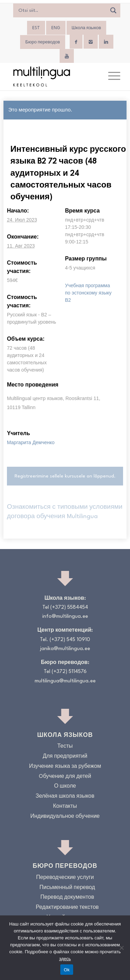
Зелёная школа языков (65, 796)
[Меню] (111, 76)
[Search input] (62, 10)
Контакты (65, 807)
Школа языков (86, 28)
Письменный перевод (67, 888)
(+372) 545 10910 (70, 640)
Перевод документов (67, 898)
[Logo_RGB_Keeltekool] (54, 76)
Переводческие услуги (65, 878)
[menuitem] (36, 28)
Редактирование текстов (67, 908)
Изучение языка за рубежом (65, 767)
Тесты (65, 746)
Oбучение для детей (65, 777)
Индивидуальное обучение (65, 817)
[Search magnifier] (113, 10)
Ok (67, 970)
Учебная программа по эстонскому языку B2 (88, 293)
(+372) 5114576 (69, 672)
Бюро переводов (43, 42)
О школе (65, 786)
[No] (121, 948)
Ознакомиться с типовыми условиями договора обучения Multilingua (65, 512)
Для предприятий (65, 757)
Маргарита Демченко (31, 442)
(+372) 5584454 (69, 608)
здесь (65, 959)
